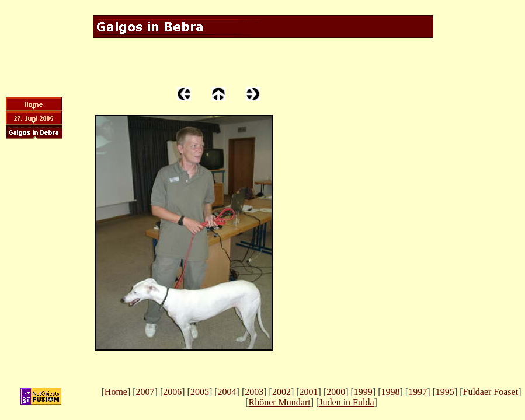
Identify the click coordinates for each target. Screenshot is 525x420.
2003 (254, 392)
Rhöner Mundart (279, 402)
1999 (363, 392)
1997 (418, 392)
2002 (281, 392)
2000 (336, 392)
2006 (172, 392)
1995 (445, 392)
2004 (227, 392)
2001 (309, 392)
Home (116, 392)
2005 (200, 392)
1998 (391, 392)
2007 (145, 392)
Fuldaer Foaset (490, 392)
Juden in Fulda (346, 402)
